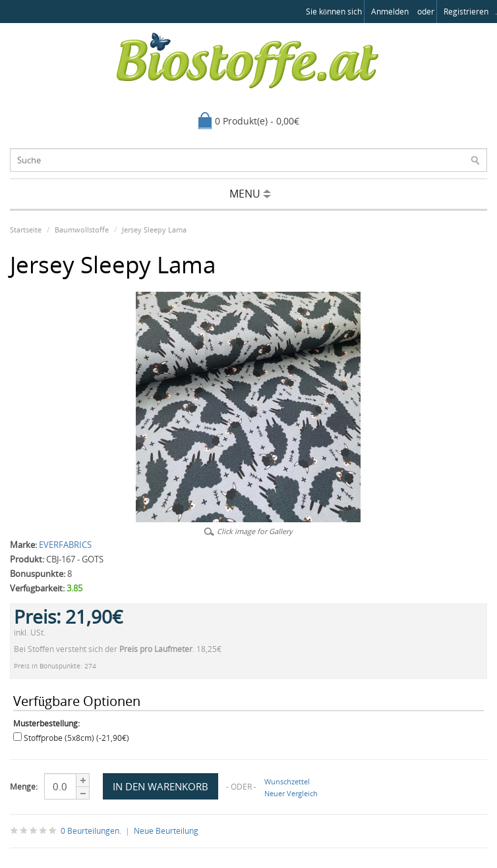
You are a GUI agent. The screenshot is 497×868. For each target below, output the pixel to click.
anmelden (390, 12)
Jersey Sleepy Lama (154, 230)
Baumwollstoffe (82, 230)
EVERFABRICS (65, 545)
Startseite (26, 230)
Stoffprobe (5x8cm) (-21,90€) (76, 738)
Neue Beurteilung (166, 831)
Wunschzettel (287, 781)
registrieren (466, 12)
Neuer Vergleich (291, 793)
